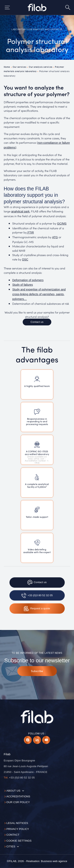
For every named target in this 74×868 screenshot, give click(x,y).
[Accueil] (37, 7)
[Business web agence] (54, 861)
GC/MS (62, 224)
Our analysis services (41, 67)
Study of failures (22, 285)
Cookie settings (19, 841)
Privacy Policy (18, 829)
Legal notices (17, 823)
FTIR (30, 232)
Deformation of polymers (28, 280)
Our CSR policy (18, 802)
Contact (13, 835)
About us (13, 791)
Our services (20, 67)
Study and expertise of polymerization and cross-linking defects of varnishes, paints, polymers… (39, 294)
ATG (55, 237)
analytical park (20, 211)
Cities (11, 846)
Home (7, 67)
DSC (25, 259)
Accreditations (18, 796)
